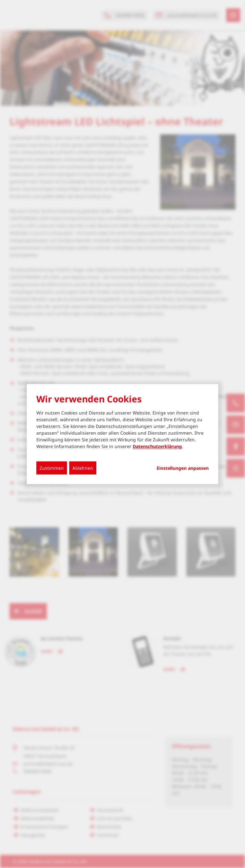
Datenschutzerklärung (157, 446)
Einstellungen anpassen (183, 468)
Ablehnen (83, 468)
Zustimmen (52, 468)
